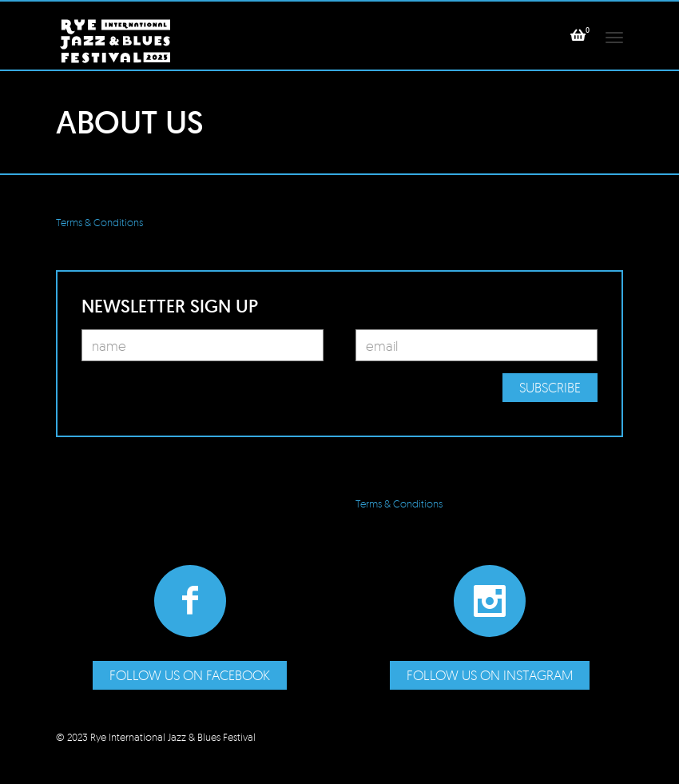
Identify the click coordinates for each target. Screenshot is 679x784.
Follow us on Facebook (190, 675)
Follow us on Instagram (490, 675)
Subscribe (550, 387)
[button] (578, 35)
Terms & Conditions (99, 222)
